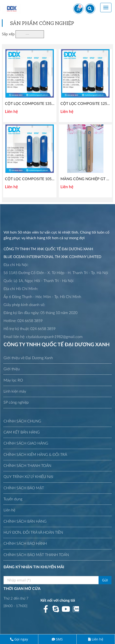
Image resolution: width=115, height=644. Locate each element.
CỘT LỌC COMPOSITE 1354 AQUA (35, 104)
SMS (59, 639)
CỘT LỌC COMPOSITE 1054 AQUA (35, 179)
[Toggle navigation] (106, 8)
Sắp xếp (8, 34)
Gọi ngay (21, 639)
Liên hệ (97, 639)
